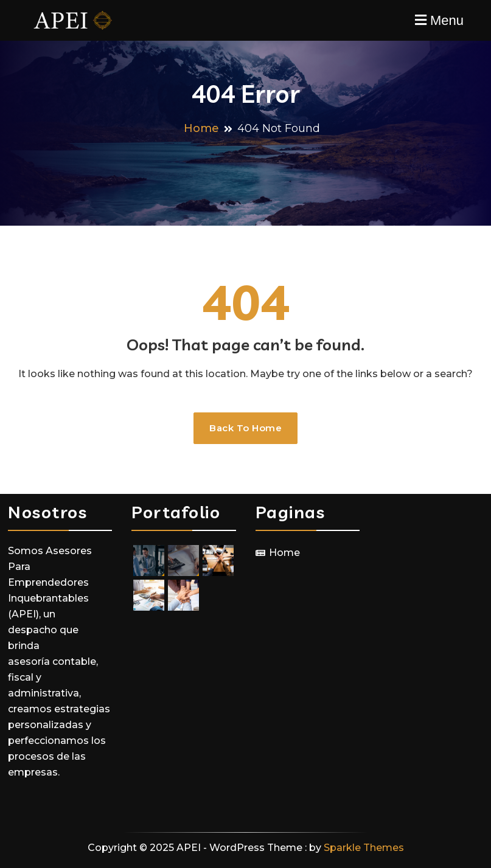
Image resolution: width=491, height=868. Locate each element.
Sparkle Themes (364, 848)
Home (284, 553)
